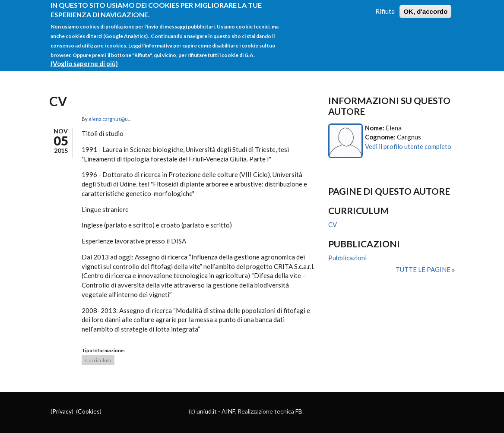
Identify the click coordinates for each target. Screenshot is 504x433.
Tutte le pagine (424, 269)
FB (299, 411)
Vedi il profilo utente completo (408, 146)
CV (333, 224)
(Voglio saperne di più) (84, 59)
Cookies (89, 411)
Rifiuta (385, 6)
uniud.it (207, 411)
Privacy (62, 411)
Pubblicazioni (347, 258)
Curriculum (98, 360)
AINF (228, 411)
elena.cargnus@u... (109, 119)
